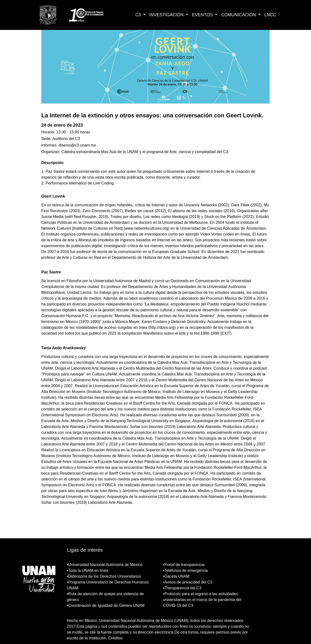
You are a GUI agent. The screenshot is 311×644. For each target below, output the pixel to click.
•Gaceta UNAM (176, 576)
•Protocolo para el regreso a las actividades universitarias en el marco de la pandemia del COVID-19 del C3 (202, 600)
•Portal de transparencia (184, 565)
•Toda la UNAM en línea (87, 570)
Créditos (116, 638)
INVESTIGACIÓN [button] (167, 15)
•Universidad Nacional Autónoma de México (105, 565)
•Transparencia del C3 (182, 588)
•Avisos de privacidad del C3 (188, 582)
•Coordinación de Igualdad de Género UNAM (106, 605)
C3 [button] (139, 15)
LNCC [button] (270, 15)
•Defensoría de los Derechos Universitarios (104, 576)
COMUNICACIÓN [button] (239, 15)
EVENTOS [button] (203, 15)
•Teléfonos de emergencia (185, 570)
